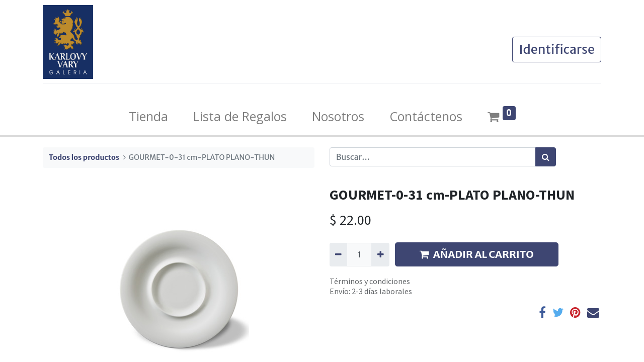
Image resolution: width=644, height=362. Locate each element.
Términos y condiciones (370, 281)
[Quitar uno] (338, 254)
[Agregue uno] (380, 254)
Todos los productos (84, 157)
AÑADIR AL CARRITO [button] (477, 254)
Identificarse (557, 49)
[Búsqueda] (546, 157)
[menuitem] (148, 117)
